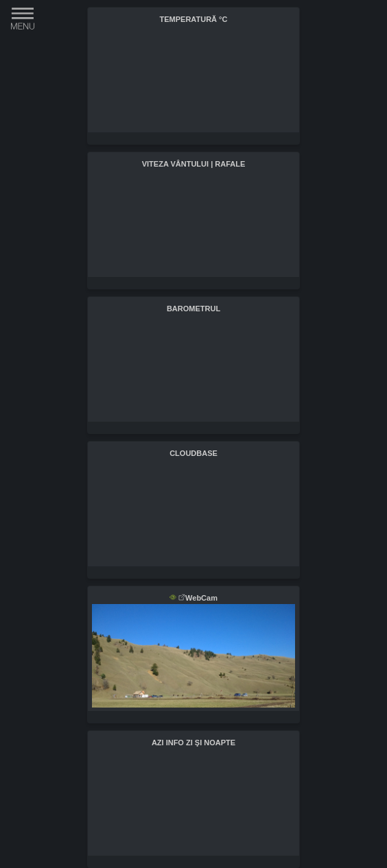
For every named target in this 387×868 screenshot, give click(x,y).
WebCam (198, 598)
